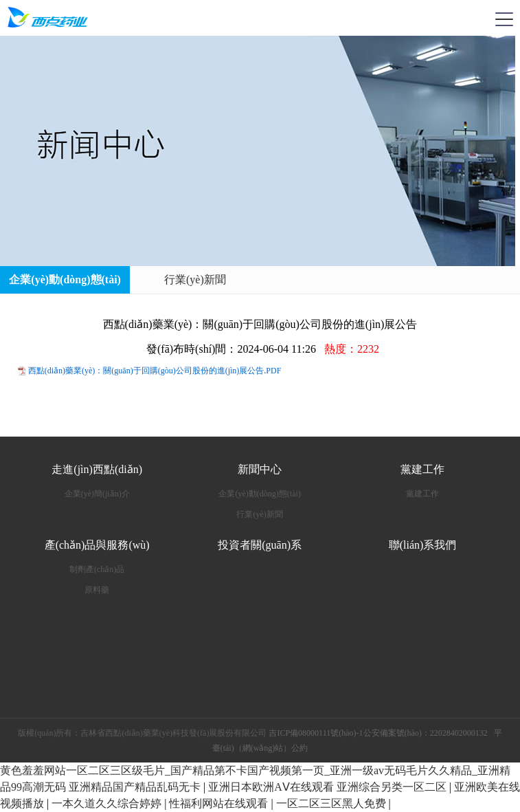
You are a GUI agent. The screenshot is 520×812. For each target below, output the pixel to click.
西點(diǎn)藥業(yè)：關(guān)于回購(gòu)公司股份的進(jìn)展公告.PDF (155, 371)
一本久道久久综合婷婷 (108, 803)
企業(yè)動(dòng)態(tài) (65, 279)
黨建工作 (422, 469)
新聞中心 (260, 469)
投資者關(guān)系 (260, 545)
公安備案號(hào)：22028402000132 (426, 733)
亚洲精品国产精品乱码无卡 (136, 787)
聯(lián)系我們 (423, 545)
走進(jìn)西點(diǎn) (97, 469)
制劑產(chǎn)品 (97, 569)
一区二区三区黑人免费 (332, 803)
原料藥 (97, 590)
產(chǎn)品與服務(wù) (97, 545)
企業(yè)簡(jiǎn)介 (97, 494)
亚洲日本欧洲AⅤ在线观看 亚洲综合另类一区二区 (329, 787)
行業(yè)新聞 (195, 279)
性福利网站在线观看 (220, 803)
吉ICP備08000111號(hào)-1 (316, 733)
